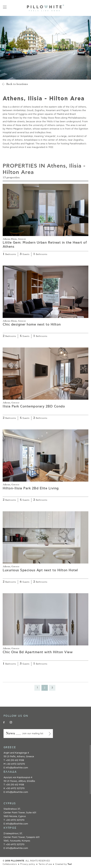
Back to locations (17, 84)
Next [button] (87, 48)
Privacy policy (28, 864)
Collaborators (10, 864)
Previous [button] (4, 48)
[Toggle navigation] (5, 7)
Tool (70, 864)
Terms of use (45, 864)
